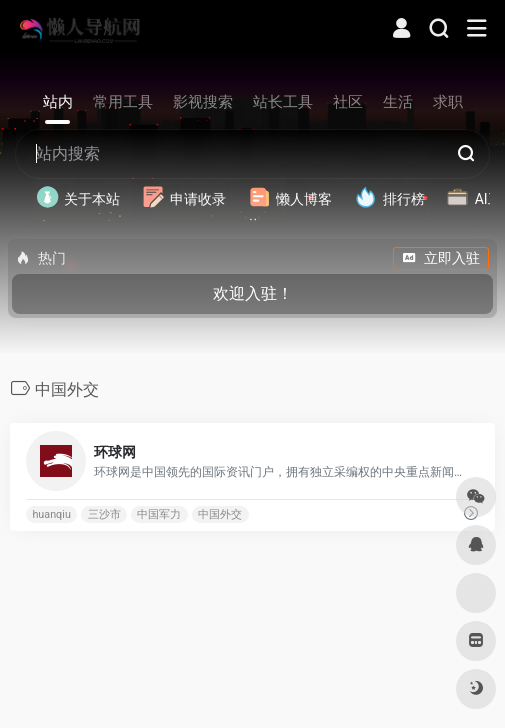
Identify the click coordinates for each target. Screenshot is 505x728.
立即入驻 (441, 258)
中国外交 (220, 514)
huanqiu (51, 514)
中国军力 (159, 514)
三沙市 (104, 514)
